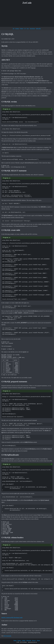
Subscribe (38, 29)
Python (22, 29)
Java (28, 29)
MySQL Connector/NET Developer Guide (12, 617)
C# (25, 29)
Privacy (34, 640)
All (13, 29)
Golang (17, 29)
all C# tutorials (7, 636)
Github (24, 640)
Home (15, 640)
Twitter (19, 640)
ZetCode (27, 3)
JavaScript (32, 29)
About (38, 640)
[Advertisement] (27, 16)
